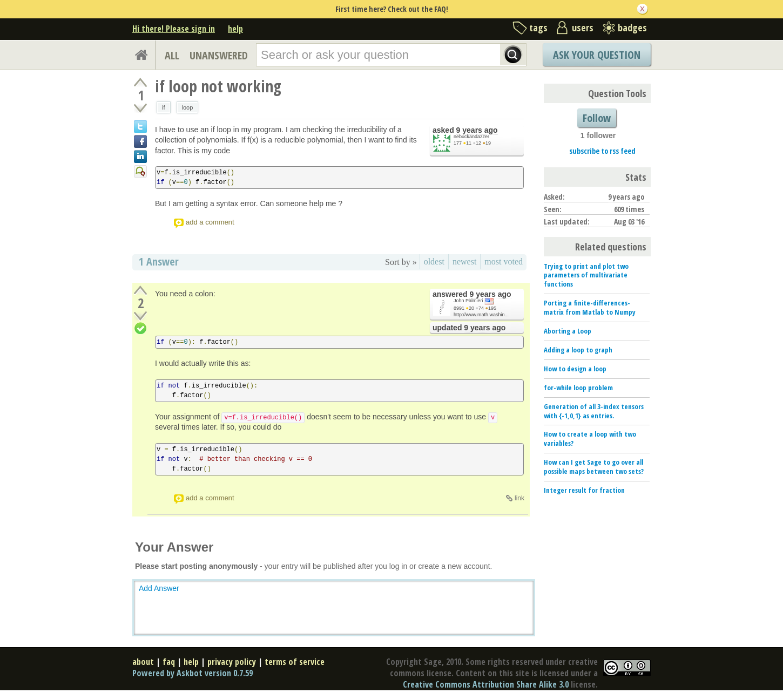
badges (632, 28)
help (235, 29)
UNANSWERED (219, 55)
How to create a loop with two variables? (590, 439)
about (143, 662)
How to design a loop (575, 369)
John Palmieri (468, 301)
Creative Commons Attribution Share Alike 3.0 (486, 684)
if (164, 107)
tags (538, 28)
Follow (597, 118)
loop (188, 107)
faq (169, 662)
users (583, 28)
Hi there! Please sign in (174, 29)
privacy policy (232, 662)
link (519, 498)
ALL (172, 55)
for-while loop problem (578, 388)
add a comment (210, 222)
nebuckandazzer (471, 137)
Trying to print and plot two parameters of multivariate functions (586, 275)
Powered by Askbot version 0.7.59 (193, 673)
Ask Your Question (597, 55)
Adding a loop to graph (578, 350)
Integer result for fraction (584, 490)
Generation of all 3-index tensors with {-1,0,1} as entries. (594, 411)
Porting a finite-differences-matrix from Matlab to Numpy (590, 307)
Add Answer (159, 588)
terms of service (295, 662)
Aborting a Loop (568, 331)
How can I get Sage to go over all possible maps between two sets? (594, 467)
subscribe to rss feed (602, 151)
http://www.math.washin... (481, 315)
